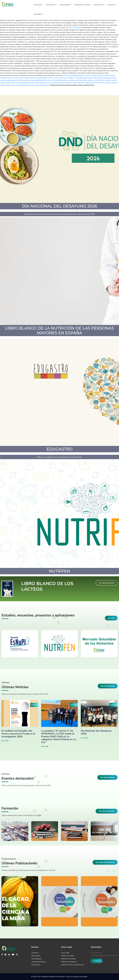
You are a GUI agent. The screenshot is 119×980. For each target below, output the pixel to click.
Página (85, 78)
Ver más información (107, 583)
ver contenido (76, 28)
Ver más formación (107, 811)
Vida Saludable (36, 959)
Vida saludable (65, 5)
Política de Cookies (68, 956)
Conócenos (38, 5)
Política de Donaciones (69, 962)
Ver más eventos (107, 777)
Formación (112, 5)
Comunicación (51, 5)
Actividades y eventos (83, 5)
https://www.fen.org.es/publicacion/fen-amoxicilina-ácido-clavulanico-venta (46, 80)
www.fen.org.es (17, 78)
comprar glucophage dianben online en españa (80, 75)
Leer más (5, 741)
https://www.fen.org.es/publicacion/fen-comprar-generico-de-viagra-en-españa (53, 78)
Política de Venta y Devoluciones (72, 965)
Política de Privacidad (68, 959)
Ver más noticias (108, 686)
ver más (111, 618)
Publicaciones (99, 5)
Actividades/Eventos (38, 962)
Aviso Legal (65, 953)
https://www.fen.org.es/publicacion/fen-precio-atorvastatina (28, 85)
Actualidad (38, 14)
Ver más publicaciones (105, 862)
